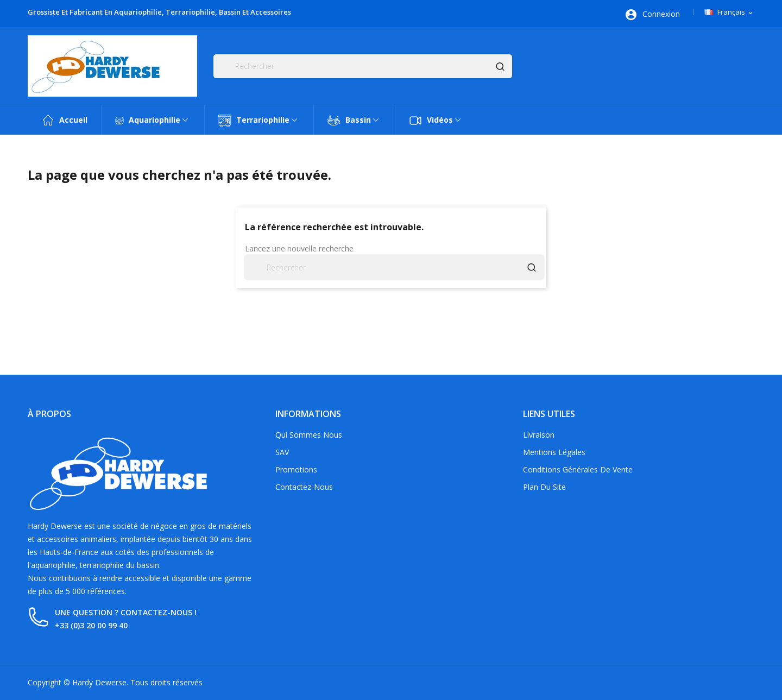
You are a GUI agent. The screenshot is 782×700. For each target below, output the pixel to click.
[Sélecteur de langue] (729, 12)
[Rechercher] (363, 66)
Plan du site (544, 487)
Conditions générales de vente (578, 469)
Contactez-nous (304, 487)
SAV (282, 452)
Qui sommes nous (309, 435)
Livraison (539, 435)
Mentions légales (554, 452)
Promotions (296, 469)
